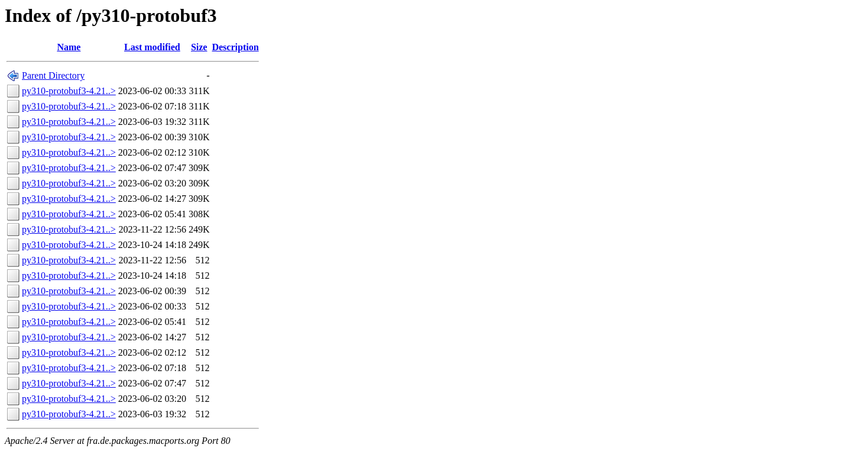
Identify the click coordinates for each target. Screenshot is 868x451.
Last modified (152, 47)
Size (199, 47)
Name (69, 47)
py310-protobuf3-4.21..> (69, 91)
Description (235, 47)
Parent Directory (53, 75)
